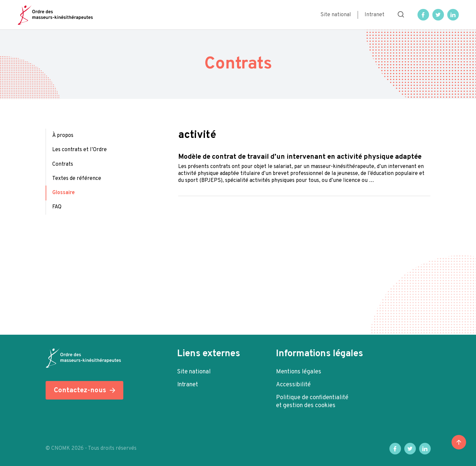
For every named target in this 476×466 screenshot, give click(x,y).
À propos (63, 136)
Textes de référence (77, 179)
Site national (336, 15)
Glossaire (63, 193)
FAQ (57, 207)
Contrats (63, 164)
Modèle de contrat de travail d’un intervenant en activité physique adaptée (300, 157)
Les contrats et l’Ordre (79, 150)
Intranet (375, 15)
